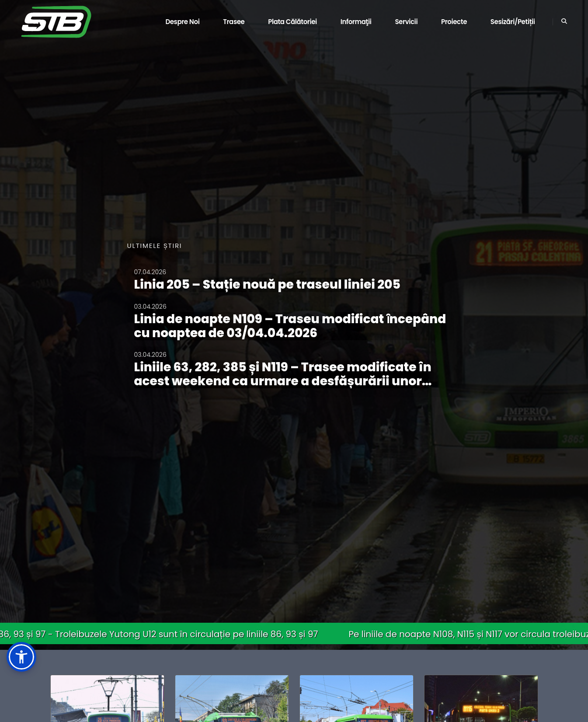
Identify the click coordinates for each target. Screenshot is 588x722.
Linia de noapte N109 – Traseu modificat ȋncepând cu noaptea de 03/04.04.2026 (290, 326)
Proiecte (454, 22)
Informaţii (356, 22)
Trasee (234, 22)
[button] (21, 657)
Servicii (406, 22)
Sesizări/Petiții (513, 22)
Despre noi (182, 22)
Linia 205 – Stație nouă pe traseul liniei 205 (267, 284)
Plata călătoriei (292, 22)
